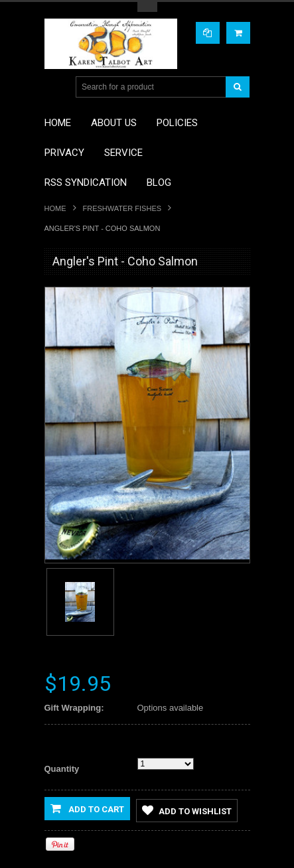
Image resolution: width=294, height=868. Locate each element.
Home (55, 208)
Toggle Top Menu (147, 7)
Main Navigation (56, 87)
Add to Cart (87, 808)
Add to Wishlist (187, 810)
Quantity (62, 769)
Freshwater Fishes (122, 208)
